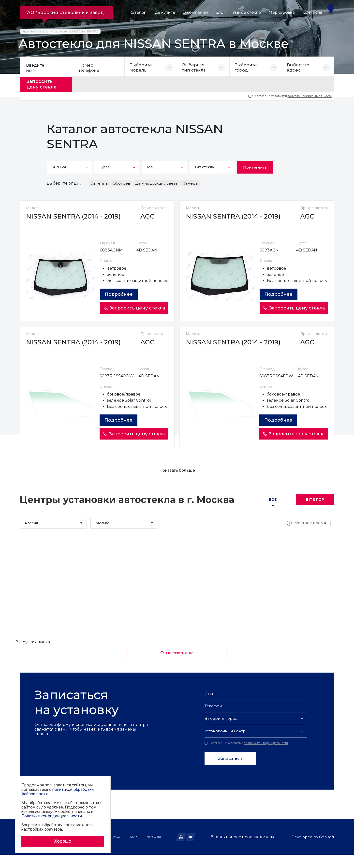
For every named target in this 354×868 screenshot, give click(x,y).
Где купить (164, 12)
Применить (255, 167)
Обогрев (121, 183)
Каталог (138, 12)
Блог (220, 12)
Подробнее (120, 300)
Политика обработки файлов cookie (48, 856)
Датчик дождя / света (156, 183)
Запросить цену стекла (43, 84)
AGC (117, 850)
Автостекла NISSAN (68, 31)
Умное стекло (247, 12)
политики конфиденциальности (310, 95)
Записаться (230, 772)
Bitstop (315, 513)
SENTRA (93, 31)
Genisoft (327, 850)
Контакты (312, 12)
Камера (190, 183)
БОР (133, 850)
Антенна (99, 183)
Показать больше (177, 483)
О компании (195, 12)
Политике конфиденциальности (52, 816)
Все (273, 513)
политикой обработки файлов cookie (58, 792)
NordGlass (154, 850)
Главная (28, 31)
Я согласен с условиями (290, 95)
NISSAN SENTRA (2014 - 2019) (75, 216)
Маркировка (282, 12)
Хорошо (63, 841)
